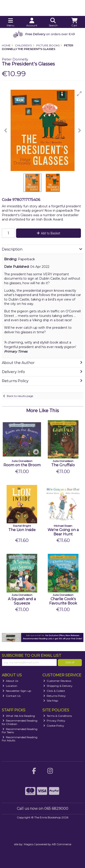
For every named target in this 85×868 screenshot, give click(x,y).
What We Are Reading (19, 716)
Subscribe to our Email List (32, 656)
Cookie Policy (54, 726)
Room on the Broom (22, 465)
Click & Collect (54, 691)
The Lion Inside (22, 530)
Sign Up (70, 662)
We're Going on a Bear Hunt (63, 532)
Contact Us (11, 696)
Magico (29, 844)
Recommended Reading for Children (20, 722)
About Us (10, 681)
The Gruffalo (63, 465)
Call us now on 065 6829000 (42, 809)
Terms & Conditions (58, 716)
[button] (79, 94)
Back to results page (20, 396)
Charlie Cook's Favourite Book (63, 601)
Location (10, 686)
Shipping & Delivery (58, 686)
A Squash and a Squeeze (22, 601)
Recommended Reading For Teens (20, 731)
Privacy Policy (54, 721)
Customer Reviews (57, 681)
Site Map (51, 701)
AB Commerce (61, 844)
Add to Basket (49, 233)
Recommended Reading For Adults (20, 739)
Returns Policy (55, 696)
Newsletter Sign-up (17, 691)
